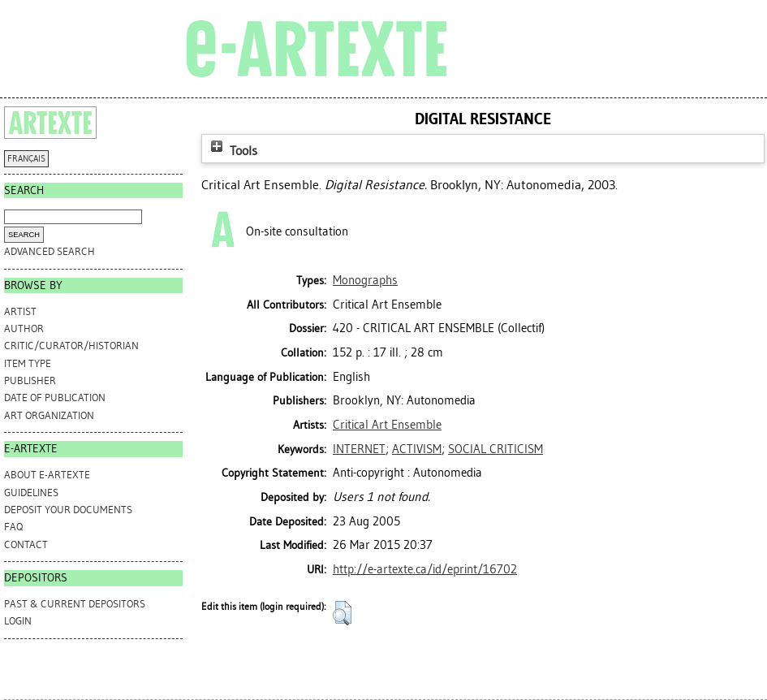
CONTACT (26, 544)
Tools (232, 151)
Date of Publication (55, 398)
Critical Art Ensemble (387, 425)
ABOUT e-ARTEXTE (47, 475)
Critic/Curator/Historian (71, 346)
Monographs (365, 280)
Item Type (28, 363)
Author (24, 328)
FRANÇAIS (26, 159)
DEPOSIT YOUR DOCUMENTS (68, 510)
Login (18, 621)
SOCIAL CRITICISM (496, 449)
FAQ (13, 527)
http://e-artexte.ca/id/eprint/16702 (425, 569)
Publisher (30, 380)
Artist (20, 311)
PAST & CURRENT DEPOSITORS (75, 604)
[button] (342, 613)
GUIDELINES (31, 493)
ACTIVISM (417, 449)
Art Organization (49, 415)
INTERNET (359, 449)
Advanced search (50, 251)
